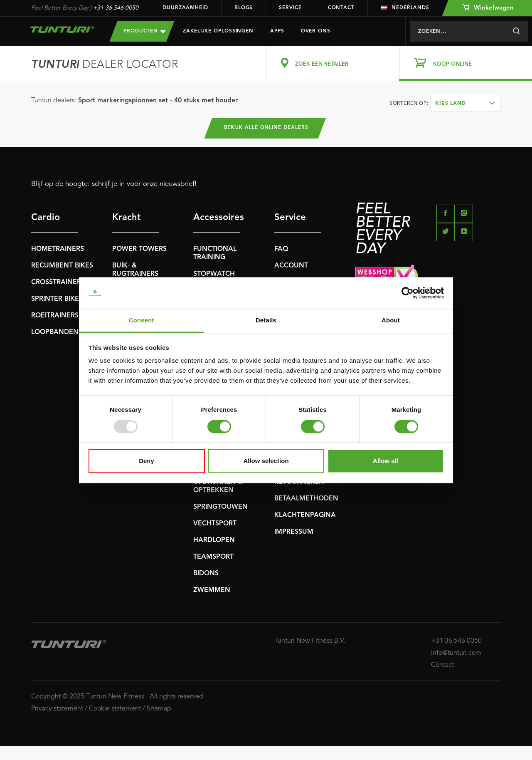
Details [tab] (266, 321)
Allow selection (266, 461)
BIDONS (206, 574)
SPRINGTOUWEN (220, 507)
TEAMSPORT (213, 557)
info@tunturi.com (456, 653)
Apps (277, 31)
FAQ (281, 250)
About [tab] (391, 321)
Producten (144, 31)
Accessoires (217, 218)
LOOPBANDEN (55, 333)
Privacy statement (57, 709)
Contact (341, 8)
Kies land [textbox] (451, 104)
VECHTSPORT (215, 524)
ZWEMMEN (212, 591)
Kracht (127, 218)
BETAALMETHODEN (306, 499)
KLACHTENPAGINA (305, 516)
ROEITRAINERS (55, 316)
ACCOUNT (291, 266)
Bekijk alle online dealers (266, 128)
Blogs (244, 8)
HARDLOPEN (214, 541)
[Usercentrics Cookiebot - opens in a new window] (408, 293)
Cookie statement (115, 709)
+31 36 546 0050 (116, 8)
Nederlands (405, 8)
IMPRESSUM (294, 532)
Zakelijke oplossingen (218, 31)
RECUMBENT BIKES (62, 266)
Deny (147, 461)
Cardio (46, 218)
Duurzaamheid (185, 8)
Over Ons (316, 31)
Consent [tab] (142, 321)
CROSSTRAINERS (58, 283)
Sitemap (159, 709)
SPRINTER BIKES (57, 300)
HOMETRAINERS (58, 250)
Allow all (385, 461)
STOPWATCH (214, 275)
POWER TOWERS (139, 250)
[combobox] (465, 103)
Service (290, 8)
